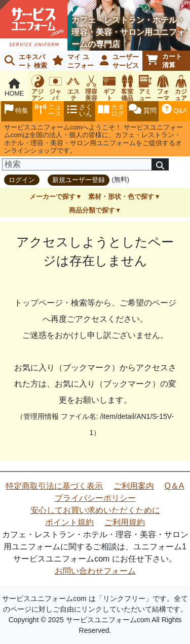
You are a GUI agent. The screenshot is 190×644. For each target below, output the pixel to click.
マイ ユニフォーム (71, 62)
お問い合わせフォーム (95, 571)
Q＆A (174, 486)
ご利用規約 (125, 522)
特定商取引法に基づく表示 (54, 486)
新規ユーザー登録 (79, 180)
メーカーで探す (52, 197)
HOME (14, 88)
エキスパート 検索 (26, 61)
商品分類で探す (92, 210)
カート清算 (164, 61)
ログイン (22, 180)
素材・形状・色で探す (121, 197)
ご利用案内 (134, 486)
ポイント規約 (69, 522)
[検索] (77, 164)
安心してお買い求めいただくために (95, 510)
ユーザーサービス (120, 61)
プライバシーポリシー (95, 498)
